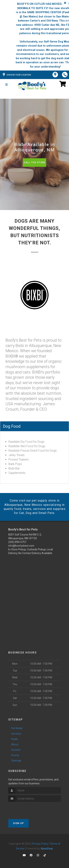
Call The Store (34, 162)
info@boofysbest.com (21, 546)
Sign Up (18, 823)
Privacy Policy (40, 844)
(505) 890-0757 (17, 542)
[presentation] (28, 809)
